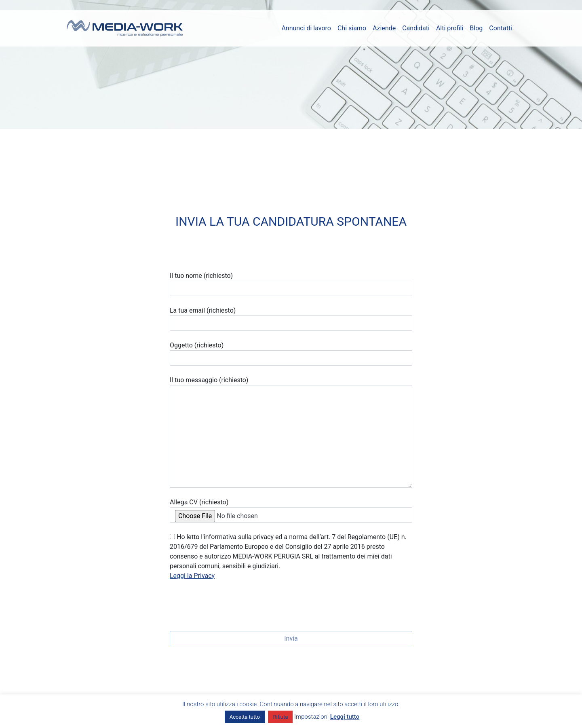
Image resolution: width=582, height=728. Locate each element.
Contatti (501, 28)
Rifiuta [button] (280, 717)
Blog (476, 28)
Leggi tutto (345, 717)
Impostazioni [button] (311, 717)
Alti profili (450, 28)
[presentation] (231, 603)
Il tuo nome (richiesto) (291, 284)
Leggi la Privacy (192, 576)
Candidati (416, 28)
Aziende (384, 28)
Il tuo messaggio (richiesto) (291, 432)
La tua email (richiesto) (291, 319)
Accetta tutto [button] (245, 717)
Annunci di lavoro (306, 28)
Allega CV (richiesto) (291, 510)
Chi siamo (352, 28)
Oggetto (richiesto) (291, 353)
